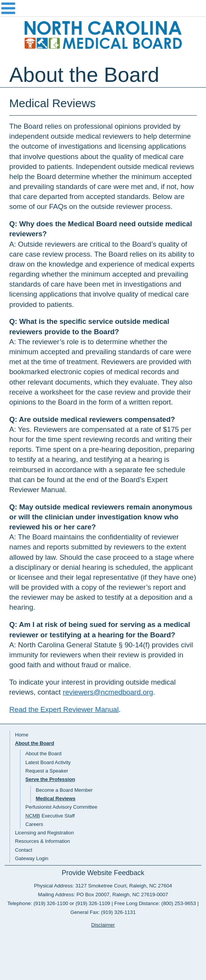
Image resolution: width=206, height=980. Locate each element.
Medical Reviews (56, 798)
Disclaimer (103, 925)
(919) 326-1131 (118, 912)
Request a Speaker (47, 771)
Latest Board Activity (48, 762)
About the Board (35, 743)
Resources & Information (42, 841)
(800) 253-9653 (179, 903)
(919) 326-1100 (51, 903)
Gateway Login (32, 858)
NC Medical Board (103, 35)
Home (22, 735)
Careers (34, 824)
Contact (24, 850)
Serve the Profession (50, 779)
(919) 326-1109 (93, 903)
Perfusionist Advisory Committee (61, 807)
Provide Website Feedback (103, 873)
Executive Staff (50, 816)
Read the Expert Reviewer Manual (64, 709)
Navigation (103, 8)
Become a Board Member (64, 790)
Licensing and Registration (44, 833)
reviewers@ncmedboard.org (108, 692)
